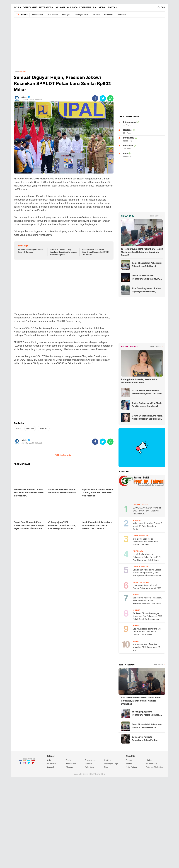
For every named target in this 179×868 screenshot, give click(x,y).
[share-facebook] (95, 98)
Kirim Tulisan (131, 767)
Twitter (29, 764)
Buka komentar (63, 455)
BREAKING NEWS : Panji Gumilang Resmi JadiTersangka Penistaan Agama (63, 252)
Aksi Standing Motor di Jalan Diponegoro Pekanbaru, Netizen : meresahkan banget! (147, 290)
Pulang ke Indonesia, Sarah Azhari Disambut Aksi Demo (140, 381)
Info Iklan (149, 760)
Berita (49, 760)
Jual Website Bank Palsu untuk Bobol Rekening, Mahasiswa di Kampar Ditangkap (141, 701)
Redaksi (129, 760)
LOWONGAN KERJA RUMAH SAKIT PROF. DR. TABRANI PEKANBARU (147, 511)
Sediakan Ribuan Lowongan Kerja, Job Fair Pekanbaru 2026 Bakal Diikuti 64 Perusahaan (148, 616)
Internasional (46, 7)
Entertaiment (30, 7)
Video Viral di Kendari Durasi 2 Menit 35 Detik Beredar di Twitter (147, 526)
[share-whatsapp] (110, 98)
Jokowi (19, 429)
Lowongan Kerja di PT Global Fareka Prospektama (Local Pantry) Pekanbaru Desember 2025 (147, 573)
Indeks (22, 15)
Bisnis (18, 7)
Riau (95, 7)
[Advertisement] (89, 45)
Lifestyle (66, 15)
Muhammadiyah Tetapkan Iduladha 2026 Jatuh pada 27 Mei (146, 647)
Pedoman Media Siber (155, 767)
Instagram (25, 764)
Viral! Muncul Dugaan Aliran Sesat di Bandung (30, 251)
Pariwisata (109, 15)
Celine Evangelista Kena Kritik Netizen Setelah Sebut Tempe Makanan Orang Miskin (147, 418)
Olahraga (72, 7)
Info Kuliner (53, 15)
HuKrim (107, 760)
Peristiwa (122, 15)
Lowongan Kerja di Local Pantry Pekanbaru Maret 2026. (147, 587)
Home (16, 71)
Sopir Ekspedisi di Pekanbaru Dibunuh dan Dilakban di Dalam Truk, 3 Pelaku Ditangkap (147, 265)
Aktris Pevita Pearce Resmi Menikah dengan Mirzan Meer (147, 392)
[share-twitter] (103, 98)
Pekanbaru (85, 7)
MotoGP (96, 15)
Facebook (20, 764)
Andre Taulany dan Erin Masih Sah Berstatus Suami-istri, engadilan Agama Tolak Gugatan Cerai (147, 405)
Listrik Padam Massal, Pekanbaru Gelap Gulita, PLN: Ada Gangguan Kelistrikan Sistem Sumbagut (147, 278)
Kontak (129, 764)
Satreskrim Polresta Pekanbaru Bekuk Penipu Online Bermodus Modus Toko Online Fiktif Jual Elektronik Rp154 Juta (148, 601)
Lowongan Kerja (81, 15)
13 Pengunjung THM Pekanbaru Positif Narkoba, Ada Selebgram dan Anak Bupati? (142, 252)
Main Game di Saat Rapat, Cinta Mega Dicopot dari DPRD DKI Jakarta (95, 252)
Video (102, 7)
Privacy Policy (151, 764)
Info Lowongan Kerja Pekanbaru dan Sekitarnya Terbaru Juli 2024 (145, 542)
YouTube (33, 764)
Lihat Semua (155, 216)
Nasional (60, 7)
